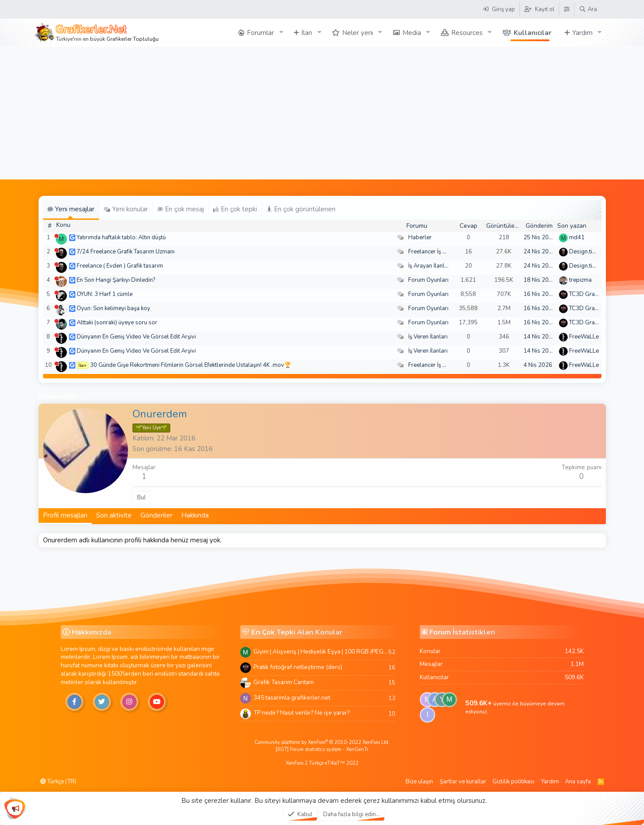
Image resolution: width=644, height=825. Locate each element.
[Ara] (588, 9)
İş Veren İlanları (428, 337)
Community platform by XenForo (322, 742)
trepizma (580, 280)
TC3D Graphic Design (597, 294)
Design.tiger (585, 252)
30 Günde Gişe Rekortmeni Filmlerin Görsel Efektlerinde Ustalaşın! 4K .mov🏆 (191, 365)
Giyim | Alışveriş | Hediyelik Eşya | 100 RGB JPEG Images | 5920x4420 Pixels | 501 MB (321, 652)
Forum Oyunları (428, 280)
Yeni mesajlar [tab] (71, 209)
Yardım (582, 33)
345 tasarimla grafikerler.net (292, 698)
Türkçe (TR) (58, 782)
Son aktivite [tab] (114, 515)
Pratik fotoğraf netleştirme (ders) (298, 667)
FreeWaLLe (584, 337)
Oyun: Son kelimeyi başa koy (113, 308)
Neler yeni (358, 33)
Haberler (420, 237)
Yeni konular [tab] (126, 209)
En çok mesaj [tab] (181, 209)
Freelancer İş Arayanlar (438, 252)
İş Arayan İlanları (430, 266)
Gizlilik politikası (513, 782)
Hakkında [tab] (195, 515)
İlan (307, 33)
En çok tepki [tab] (235, 209)
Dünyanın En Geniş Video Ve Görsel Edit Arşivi (136, 337)
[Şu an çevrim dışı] (57, 236)
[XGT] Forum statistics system (322, 749)
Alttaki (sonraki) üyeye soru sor (117, 323)
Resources (467, 33)
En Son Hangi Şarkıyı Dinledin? (116, 280)
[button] (281, 33)
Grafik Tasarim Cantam (284, 682)
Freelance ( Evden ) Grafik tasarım (120, 266)
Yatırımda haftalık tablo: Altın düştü (121, 237)
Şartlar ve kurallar (463, 782)
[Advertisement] (322, 113)
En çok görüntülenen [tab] (301, 209)
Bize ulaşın (419, 782)
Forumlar (260, 33)
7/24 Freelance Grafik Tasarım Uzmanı (126, 252)
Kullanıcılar (533, 33)
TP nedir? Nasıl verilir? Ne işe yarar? (302, 713)
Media (412, 33)
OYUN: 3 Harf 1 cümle (105, 294)
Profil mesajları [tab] (65, 515)
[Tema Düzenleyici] (566, 9)
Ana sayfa (578, 782)
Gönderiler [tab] (156, 515)
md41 (577, 237)
